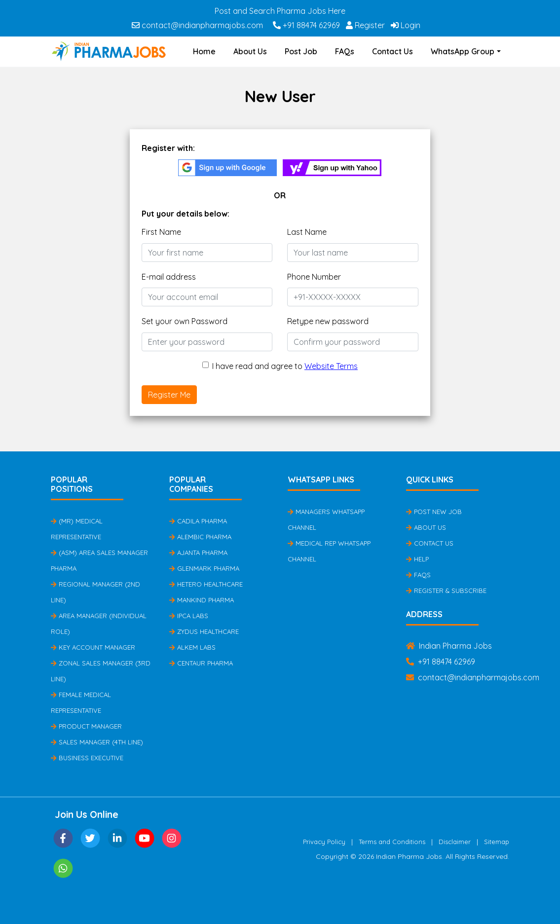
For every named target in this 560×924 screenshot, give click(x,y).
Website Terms (331, 366)
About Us (250, 51)
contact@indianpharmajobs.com (197, 25)
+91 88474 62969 (306, 25)
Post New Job (434, 512)
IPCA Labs (189, 616)
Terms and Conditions (392, 842)
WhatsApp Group (463, 51)
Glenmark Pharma (204, 568)
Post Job (301, 51)
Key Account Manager (93, 647)
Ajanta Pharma (198, 553)
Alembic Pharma (200, 537)
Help (417, 559)
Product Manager (86, 726)
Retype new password (328, 321)
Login (406, 25)
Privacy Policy (324, 842)
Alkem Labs (192, 647)
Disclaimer (455, 842)
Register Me (169, 395)
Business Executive (87, 758)
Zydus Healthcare (204, 631)
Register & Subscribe (446, 591)
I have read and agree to (285, 366)
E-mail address (169, 277)
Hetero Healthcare (206, 584)
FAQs (345, 51)
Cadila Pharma (198, 521)
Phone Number (314, 277)
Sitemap (497, 842)
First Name (161, 232)
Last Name (307, 232)
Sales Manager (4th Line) (97, 742)
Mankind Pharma (202, 600)
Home (204, 51)
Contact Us (392, 51)
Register (365, 25)
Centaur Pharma (201, 663)
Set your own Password (185, 321)
